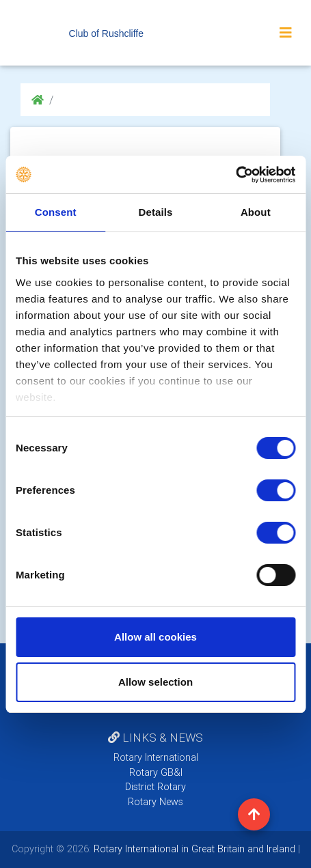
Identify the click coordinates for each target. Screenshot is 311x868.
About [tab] (256, 212)
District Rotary (155, 787)
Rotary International (156, 757)
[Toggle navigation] (286, 33)
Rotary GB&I (156, 772)
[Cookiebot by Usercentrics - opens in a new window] (235, 175)
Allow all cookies (155, 637)
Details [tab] (156, 212)
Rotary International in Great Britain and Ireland (193, 849)
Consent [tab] (56, 212)
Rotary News (155, 802)
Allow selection (155, 682)
